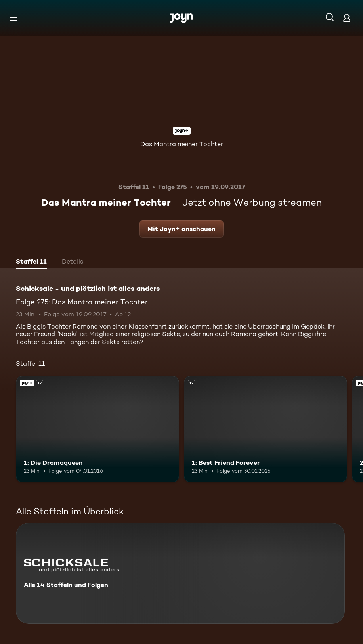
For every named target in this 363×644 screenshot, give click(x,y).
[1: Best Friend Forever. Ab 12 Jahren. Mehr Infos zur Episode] (266, 429)
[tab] (31, 262)
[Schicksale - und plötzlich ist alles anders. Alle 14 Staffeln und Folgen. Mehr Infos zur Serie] (180, 573)
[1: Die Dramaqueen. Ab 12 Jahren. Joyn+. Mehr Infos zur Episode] (97, 429)
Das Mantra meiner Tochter (182, 144)
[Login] (347, 18)
